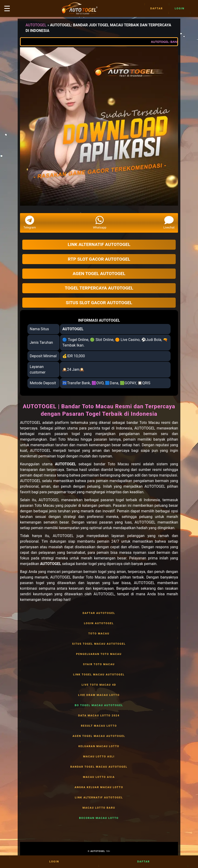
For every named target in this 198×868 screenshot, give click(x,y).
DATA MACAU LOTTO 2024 (99, 716)
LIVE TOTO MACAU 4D (99, 685)
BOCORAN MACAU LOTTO (99, 818)
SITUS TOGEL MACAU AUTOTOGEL (99, 644)
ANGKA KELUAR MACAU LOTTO (99, 787)
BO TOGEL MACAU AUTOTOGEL (99, 705)
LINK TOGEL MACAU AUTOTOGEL (99, 675)
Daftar (157, 9)
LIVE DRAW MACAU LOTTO (99, 695)
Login (180, 9)
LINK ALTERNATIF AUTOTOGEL (99, 798)
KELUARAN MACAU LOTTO (99, 746)
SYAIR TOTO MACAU (99, 664)
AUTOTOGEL (36, 25)
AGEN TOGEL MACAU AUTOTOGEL (99, 736)
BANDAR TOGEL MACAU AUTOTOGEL (99, 767)
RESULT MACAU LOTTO (99, 726)
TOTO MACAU (99, 634)
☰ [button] (7, 9)
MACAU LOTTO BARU (99, 808)
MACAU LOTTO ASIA (99, 777)
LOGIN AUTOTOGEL (99, 623)
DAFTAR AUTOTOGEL (99, 613)
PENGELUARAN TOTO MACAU (99, 654)
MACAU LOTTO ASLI (99, 757)
